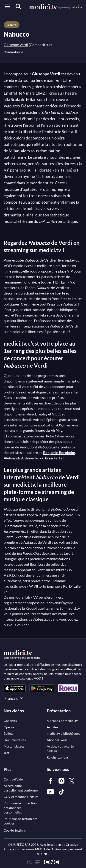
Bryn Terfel (54, 458)
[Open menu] (7, 6)
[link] (15, 688)
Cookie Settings (15, 830)
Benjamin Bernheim (59, 452)
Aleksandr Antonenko (22, 458)
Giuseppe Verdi (16, 45)
